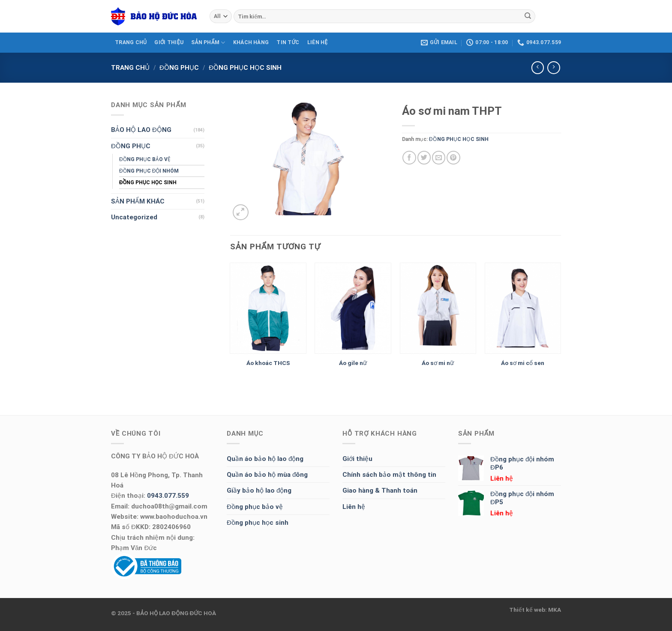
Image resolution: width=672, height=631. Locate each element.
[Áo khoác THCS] (268, 308)
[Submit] (528, 16)
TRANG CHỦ (131, 42)
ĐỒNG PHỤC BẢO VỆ (145, 159)
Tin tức (288, 42)
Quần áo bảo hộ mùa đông (267, 475)
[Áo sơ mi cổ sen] (523, 308)
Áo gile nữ (353, 363)
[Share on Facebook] (409, 157)
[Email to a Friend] (439, 157)
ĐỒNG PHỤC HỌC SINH (245, 68)
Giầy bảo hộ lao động (259, 490)
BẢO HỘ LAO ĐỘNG (141, 130)
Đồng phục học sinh (258, 523)
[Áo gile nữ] (353, 308)
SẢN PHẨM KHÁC (138, 201)
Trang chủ (130, 68)
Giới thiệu (357, 459)
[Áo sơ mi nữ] (438, 308)
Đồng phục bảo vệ (255, 507)
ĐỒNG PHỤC (179, 68)
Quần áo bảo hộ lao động (265, 459)
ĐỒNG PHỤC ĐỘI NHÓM (149, 171)
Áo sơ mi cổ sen (523, 363)
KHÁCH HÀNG (251, 42)
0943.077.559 (168, 496)
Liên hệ (354, 507)
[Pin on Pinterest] (453, 157)
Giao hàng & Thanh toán (380, 490)
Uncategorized (134, 217)
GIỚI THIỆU (169, 42)
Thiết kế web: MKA (535, 610)
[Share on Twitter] (424, 157)
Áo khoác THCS (268, 363)
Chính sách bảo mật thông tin (389, 475)
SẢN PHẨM (208, 43)
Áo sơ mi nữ (438, 363)
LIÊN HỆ (318, 42)
